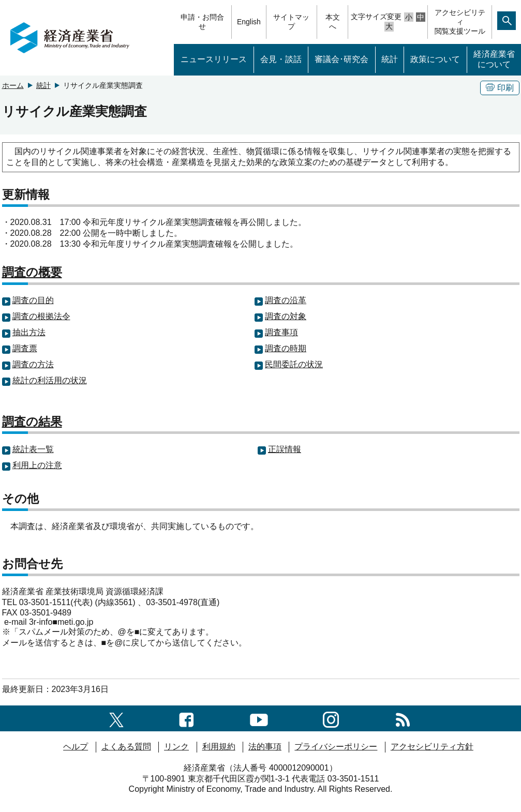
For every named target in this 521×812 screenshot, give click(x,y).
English (249, 22)
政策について (435, 59)
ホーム (13, 85)
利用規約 (219, 747)
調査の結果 (32, 422)
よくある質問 (126, 747)
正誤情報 (285, 449)
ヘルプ (76, 747)
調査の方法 (33, 364)
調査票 (25, 348)
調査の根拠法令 (41, 316)
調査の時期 (286, 348)
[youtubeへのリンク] (259, 718)
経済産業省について (494, 59)
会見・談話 (281, 59)
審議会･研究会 (341, 59)
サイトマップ (291, 22)
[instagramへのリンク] (331, 718)
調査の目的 (33, 300)
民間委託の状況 (294, 364)
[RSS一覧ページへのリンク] (403, 718)
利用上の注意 (37, 465)
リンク (176, 747)
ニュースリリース (214, 59)
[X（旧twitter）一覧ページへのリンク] (116, 718)
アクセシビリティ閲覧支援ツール (460, 22)
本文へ (333, 22)
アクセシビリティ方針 (432, 747)
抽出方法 (29, 332)
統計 (390, 59)
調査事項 (281, 332)
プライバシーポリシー (336, 747)
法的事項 (265, 747)
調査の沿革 (286, 300)
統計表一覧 (33, 449)
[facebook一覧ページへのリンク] (187, 718)
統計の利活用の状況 (50, 380)
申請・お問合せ (202, 22)
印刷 (500, 88)
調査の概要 (32, 272)
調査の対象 (286, 316)
